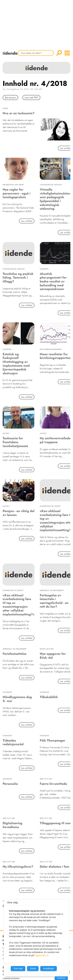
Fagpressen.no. (42, 955)
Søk (59, 53)
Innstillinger (61, 978)
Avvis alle (18, 969)
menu (67, 53)
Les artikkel (27, 221)
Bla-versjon (10, 98)
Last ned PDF (31, 98)
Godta (33, 969)
